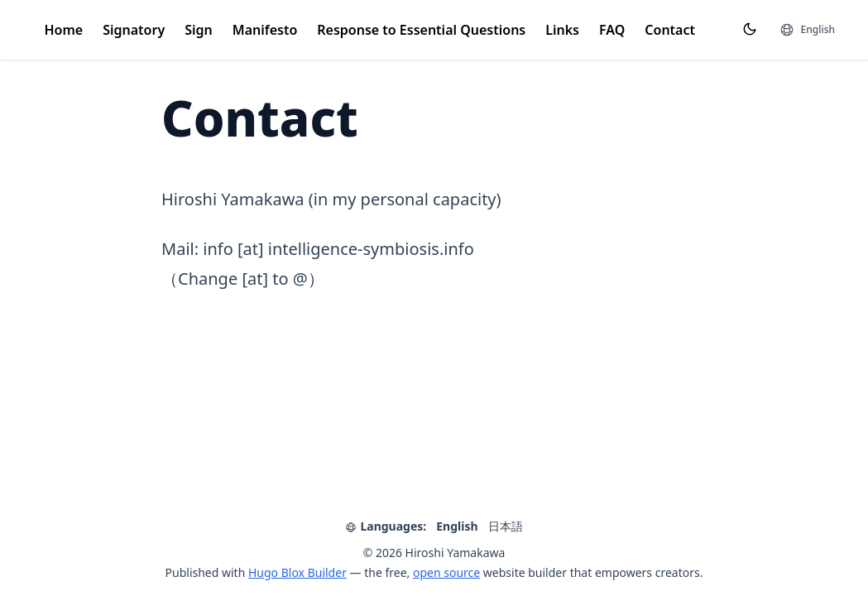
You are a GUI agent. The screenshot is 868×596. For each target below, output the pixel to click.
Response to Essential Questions (421, 30)
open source (446, 572)
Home (64, 30)
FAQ (612, 30)
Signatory (134, 30)
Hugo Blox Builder (297, 572)
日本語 (506, 526)
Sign (199, 30)
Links (562, 30)
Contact (670, 30)
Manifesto (265, 30)
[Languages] (807, 30)
